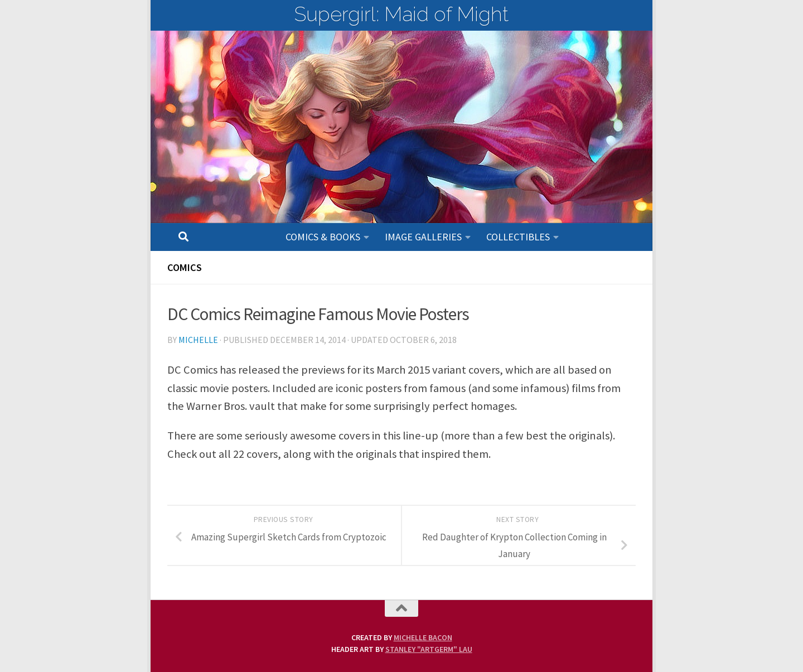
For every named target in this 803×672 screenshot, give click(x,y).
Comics (185, 267)
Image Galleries (423, 237)
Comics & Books (323, 237)
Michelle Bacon (423, 637)
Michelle (198, 340)
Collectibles (518, 237)
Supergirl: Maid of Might (401, 14)
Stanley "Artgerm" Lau (429, 649)
